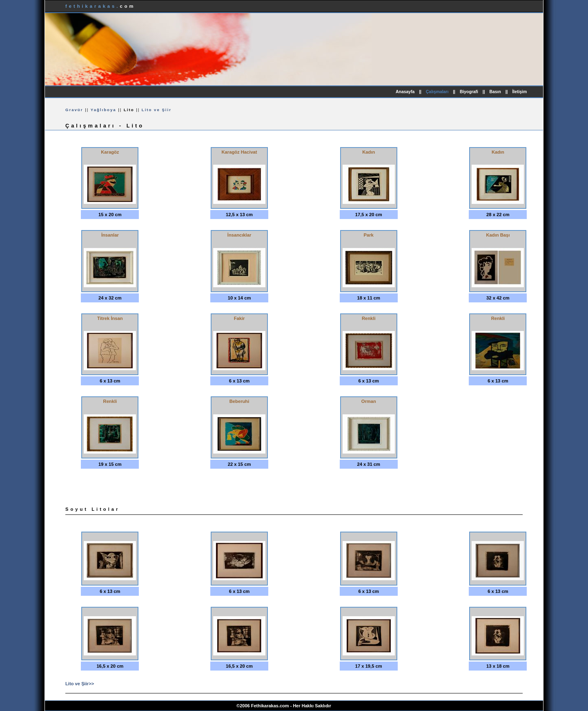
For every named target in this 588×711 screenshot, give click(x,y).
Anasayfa (405, 92)
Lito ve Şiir (157, 110)
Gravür (74, 110)
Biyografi (469, 92)
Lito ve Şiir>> (80, 684)
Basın (495, 92)
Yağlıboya (104, 110)
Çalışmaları (437, 92)
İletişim (519, 92)
